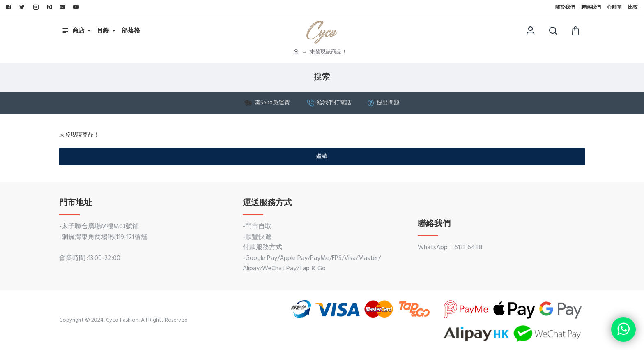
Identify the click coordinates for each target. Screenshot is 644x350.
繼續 (322, 156)
